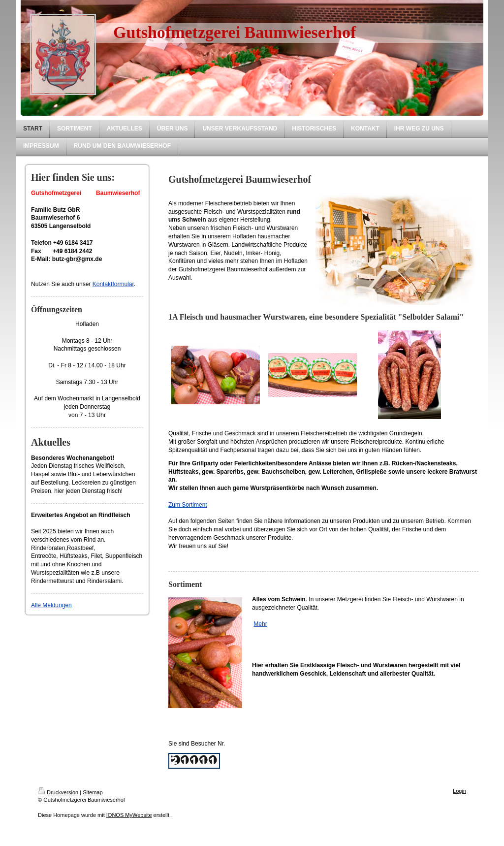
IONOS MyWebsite (129, 815)
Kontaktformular (113, 284)
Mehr (260, 624)
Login (459, 791)
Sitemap (93, 792)
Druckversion (58, 792)
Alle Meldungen (51, 605)
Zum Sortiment (188, 505)
